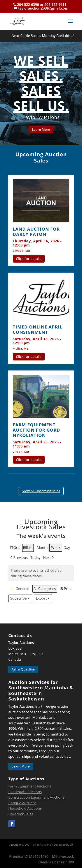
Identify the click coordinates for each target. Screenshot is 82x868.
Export (43, 599)
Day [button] (67, 548)
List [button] (28, 548)
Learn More (41, 130)
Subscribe (20, 599)
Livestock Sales (21, 814)
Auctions (57, 797)
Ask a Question (23, 669)
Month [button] (42, 548)
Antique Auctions (22, 803)
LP (71, 845)
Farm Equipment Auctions (30, 786)
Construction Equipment (29, 797)
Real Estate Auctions (25, 792)
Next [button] (49, 558)
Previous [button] (19, 558)
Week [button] (56, 548)
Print (66, 589)
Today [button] (35, 558)
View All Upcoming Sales (41, 491)
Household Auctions (25, 808)
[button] (20, 589)
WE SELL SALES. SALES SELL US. (41, 84)
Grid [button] (15, 548)
